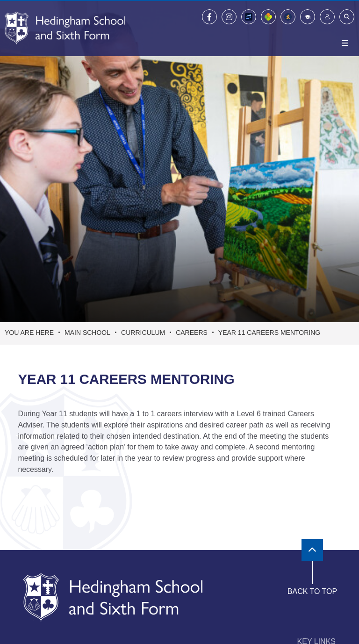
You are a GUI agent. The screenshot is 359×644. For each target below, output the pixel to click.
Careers (192, 333)
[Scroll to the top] (312, 550)
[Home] (65, 28)
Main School (87, 333)
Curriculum (143, 333)
